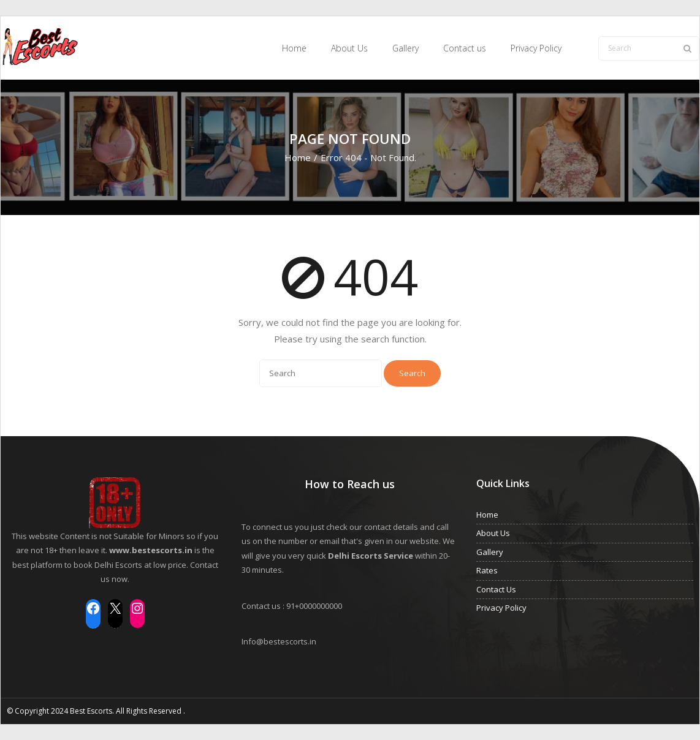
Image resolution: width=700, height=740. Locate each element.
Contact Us (496, 589)
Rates (487, 570)
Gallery (490, 551)
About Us (493, 533)
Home (298, 157)
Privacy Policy (501, 608)
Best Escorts (91, 711)
